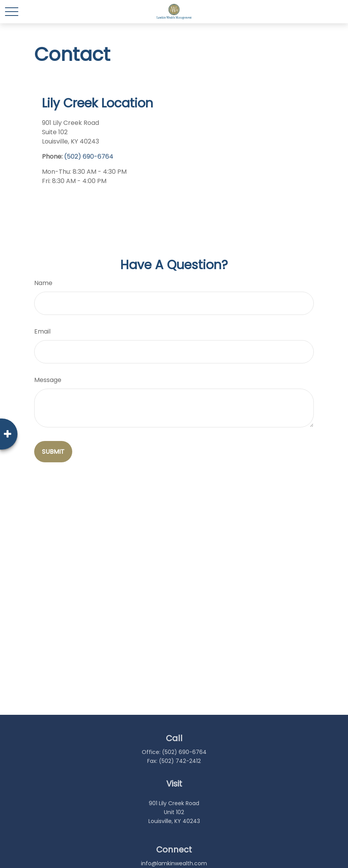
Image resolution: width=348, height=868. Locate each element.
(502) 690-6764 (89, 156)
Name (43, 283)
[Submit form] (53, 452)
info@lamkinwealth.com (174, 863)
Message (48, 380)
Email (42, 331)
